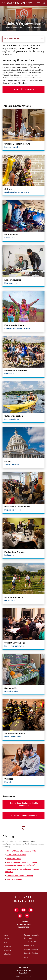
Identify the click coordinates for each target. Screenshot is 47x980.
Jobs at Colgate (30, 942)
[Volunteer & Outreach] (23, 720)
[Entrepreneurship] (23, 266)
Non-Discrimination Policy (23, 970)
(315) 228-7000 (23, 927)
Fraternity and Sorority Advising (20, 876)
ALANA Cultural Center (16, 855)
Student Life (18, 28)
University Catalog (31, 953)
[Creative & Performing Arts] (23, 130)
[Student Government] (23, 629)
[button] (38, 3)
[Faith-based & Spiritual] (23, 311)
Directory (7, 950)
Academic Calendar (31, 949)
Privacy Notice (24, 967)
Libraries (7, 954)
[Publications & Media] (23, 538)
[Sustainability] (23, 674)
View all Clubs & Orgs (23, 89)
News (6, 935)
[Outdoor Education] (23, 402)
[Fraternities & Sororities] (23, 357)
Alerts (26, 957)
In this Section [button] (12, 39)
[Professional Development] (23, 493)
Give (6, 943)
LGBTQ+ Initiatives (14, 879)
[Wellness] (23, 765)
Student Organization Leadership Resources (24, 804)
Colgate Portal (23, 973)
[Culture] (23, 175)
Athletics (7, 946)
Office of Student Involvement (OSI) (21, 851)
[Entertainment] (23, 221)
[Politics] (23, 448)
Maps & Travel (29, 946)
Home (8, 28)
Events (6, 939)
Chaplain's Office (14, 859)
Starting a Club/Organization (23, 815)
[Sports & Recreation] (23, 584)
